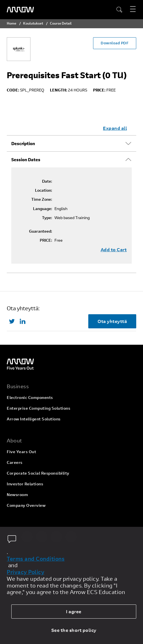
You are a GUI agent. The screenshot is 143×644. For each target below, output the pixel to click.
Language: (43, 209)
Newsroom (17, 495)
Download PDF (115, 43)
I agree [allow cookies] (74, 611)
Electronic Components (30, 397)
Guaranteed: (41, 231)
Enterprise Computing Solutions (38, 408)
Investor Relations (25, 484)
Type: (47, 218)
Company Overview (26, 505)
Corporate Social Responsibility (38, 473)
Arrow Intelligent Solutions (34, 419)
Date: (47, 181)
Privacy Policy (26, 572)
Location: (44, 190)
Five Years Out (21, 452)
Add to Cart (114, 250)
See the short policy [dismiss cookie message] (74, 630)
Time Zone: (42, 199)
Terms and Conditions (36, 559)
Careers (15, 462)
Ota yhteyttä (112, 321)
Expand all (115, 128)
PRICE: (46, 240)
